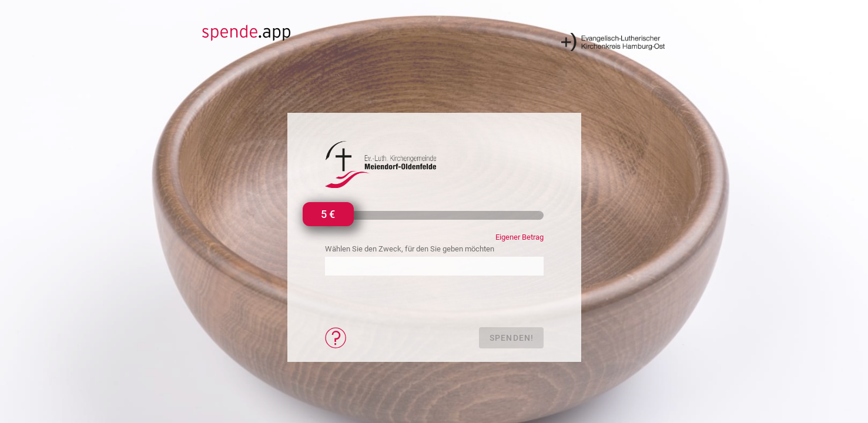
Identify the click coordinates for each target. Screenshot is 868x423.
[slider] (327, 216)
